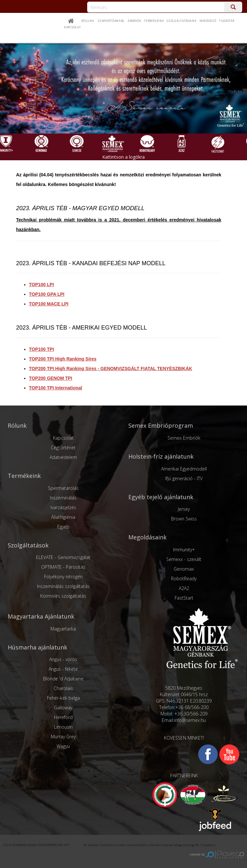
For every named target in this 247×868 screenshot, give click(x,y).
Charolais (63, 688)
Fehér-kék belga (63, 698)
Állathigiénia (63, 517)
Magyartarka (63, 629)
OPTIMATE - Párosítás (63, 567)
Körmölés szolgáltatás (63, 596)
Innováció (208, 21)
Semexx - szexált (184, 559)
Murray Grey (63, 737)
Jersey (184, 509)
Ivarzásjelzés (63, 507)
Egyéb (63, 527)
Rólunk (88, 21)
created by (217, 854)
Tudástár (227, 21)
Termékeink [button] (154, 21)
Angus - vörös (63, 659)
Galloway (63, 708)
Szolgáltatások (28, 545)
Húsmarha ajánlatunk (37, 647)
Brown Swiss (184, 519)
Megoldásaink (147, 537)
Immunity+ (184, 550)
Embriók (135, 21)
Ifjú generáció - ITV (184, 478)
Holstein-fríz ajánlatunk (161, 456)
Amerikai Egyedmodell (184, 469)
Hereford (63, 717)
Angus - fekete (63, 669)
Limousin (63, 727)
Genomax (184, 569)
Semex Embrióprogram (161, 425)
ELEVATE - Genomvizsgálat (63, 557)
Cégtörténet (63, 448)
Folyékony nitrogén (63, 577)
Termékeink (24, 476)
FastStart (184, 598)
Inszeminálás (63, 498)
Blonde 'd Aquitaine (63, 679)
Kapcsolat (72, 27)
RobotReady (184, 579)
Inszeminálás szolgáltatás (63, 586)
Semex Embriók (184, 438)
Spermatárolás (63, 488)
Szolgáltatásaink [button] (182, 21)
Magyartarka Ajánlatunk (41, 616)
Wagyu (63, 746)
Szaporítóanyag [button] (111, 21)
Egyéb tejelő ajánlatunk (161, 497)
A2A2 (184, 588)
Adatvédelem (63, 457)
